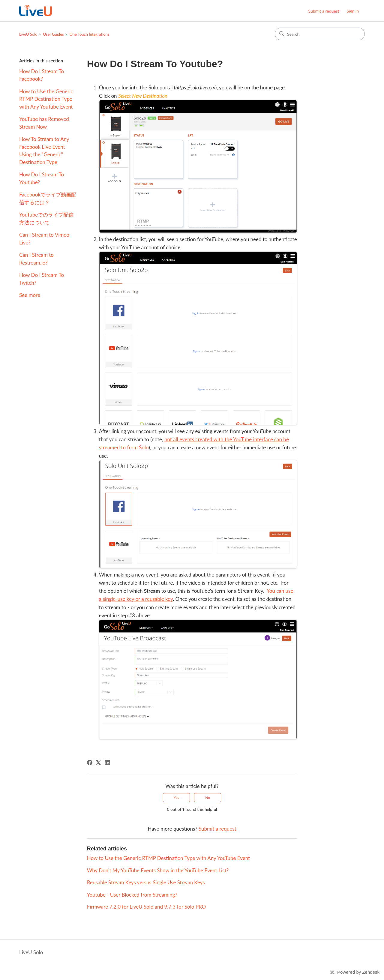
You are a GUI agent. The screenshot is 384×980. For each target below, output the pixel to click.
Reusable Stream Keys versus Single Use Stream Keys (146, 882)
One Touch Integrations (89, 34)
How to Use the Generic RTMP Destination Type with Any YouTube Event (46, 99)
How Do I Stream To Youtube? (42, 178)
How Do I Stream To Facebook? (42, 75)
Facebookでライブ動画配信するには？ (48, 198)
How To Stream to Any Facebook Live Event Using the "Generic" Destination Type (44, 151)
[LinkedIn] (107, 763)
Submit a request (324, 11)
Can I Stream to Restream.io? (36, 259)
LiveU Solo (28, 34)
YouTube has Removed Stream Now (44, 123)
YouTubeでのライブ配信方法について (46, 219)
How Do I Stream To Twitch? (42, 279)
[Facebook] (90, 763)
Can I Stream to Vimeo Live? (44, 239)
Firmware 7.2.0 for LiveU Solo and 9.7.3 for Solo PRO (146, 907)
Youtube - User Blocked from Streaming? (132, 895)
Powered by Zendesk (358, 972)
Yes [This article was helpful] (176, 797)
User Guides (54, 34)
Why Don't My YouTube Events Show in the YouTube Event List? (158, 870)
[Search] (320, 34)
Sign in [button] (353, 11)
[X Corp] (98, 763)
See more (30, 295)
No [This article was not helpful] (208, 797)
